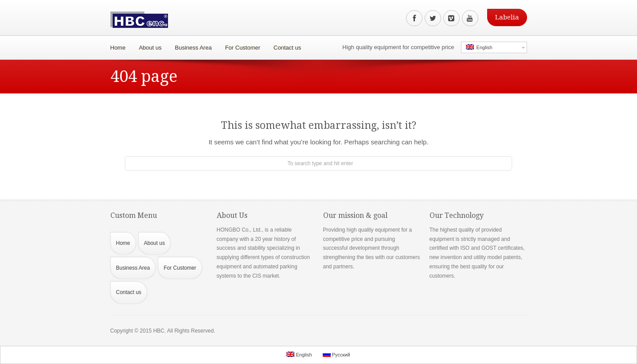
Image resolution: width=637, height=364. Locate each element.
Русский (336, 354)
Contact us (287, 48)
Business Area (191, 45)
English (479, 47)
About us (148, 45)
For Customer (241, 45)
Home (118, 48)
